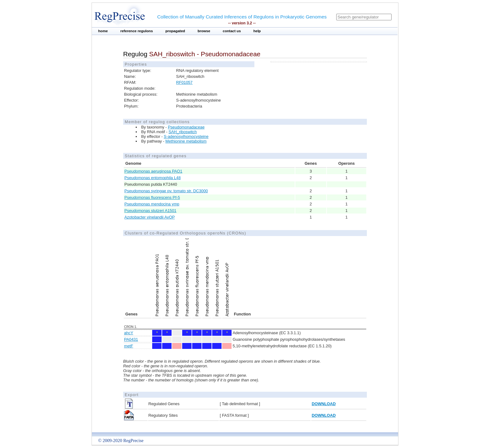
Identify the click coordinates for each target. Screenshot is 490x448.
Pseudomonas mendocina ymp (152, 204)
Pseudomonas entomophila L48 (152, 178)
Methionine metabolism (186, 141)
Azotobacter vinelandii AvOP (150, 217)
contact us (232, 31)
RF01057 (185, 82)
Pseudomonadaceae (186, 127)
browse (204, 31)
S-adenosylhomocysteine (186, 136)
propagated (175, 31)
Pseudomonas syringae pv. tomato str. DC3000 (166, 191)
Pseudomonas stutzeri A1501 (150, 211)
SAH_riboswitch (182, 132)
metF (129, 346)
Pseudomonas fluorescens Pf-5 (152, 197)
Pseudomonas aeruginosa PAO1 (153, 171)
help (257, 31)
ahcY (129, 333)
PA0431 (131, 339)
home (103, 31)
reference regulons (137, 31)
